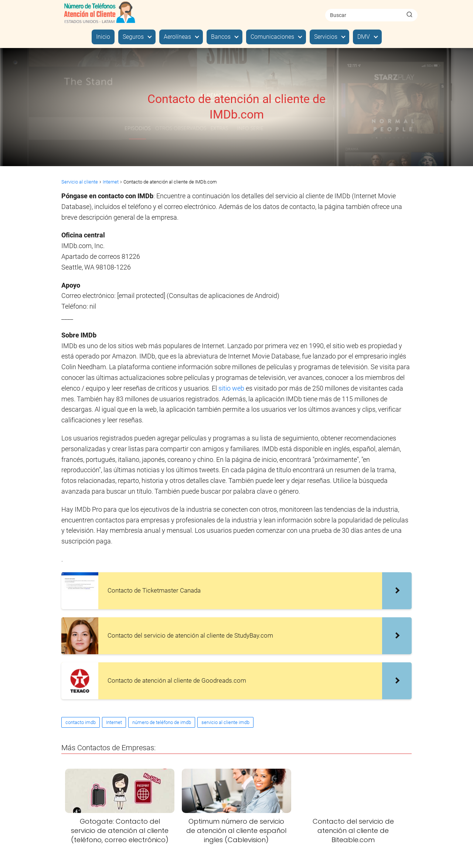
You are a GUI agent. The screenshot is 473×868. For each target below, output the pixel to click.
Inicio (103, 37)
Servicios (326, 37)
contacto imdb (81, 722)
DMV (364, 37)
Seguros (133, 37)
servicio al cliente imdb (225, 722)
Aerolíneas (177, 37)
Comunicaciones (272, 37)
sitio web (231, 388)
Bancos (221, 37)
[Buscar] (409, 15)
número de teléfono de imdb (162, 722)
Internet (114, 722)
